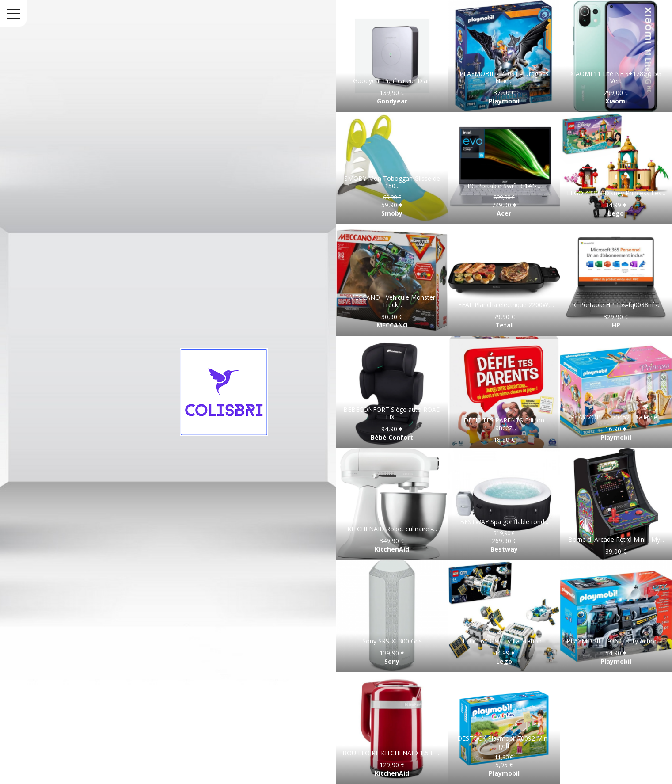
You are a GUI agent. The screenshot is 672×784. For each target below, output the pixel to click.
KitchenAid (392, 549)
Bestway (504, 549)
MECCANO (392, 325)
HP (616, 325)
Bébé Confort (392, 437)
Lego (616, 213)
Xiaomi (616, 101)
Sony (392, 661)
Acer (504, 213)
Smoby (392, 213)
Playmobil (504, 101)
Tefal (504, 325)
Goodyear (392, 101)
